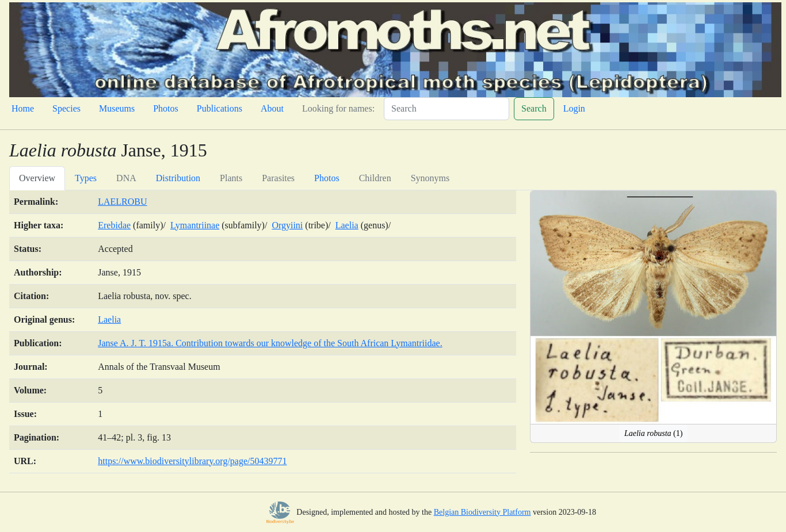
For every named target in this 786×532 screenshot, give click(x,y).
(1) (653, 433)
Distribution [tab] (178, 178)
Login (574, 108)
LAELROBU (122, 202)
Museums (117, 108)
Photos (166, 108)
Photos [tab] (327, 178)
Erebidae (114, 225)
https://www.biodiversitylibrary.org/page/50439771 (192, 461)
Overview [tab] (37, 178)
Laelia (347, 225)
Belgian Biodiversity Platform (482, 512)
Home (23, 108)
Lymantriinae (195, 225)
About (272, 108)
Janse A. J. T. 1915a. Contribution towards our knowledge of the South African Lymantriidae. (270, 343)
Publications (220, 108)
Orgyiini (287, 225)
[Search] (447, 109)
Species (66, 108)
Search (534, 108)
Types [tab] (86, 178)
